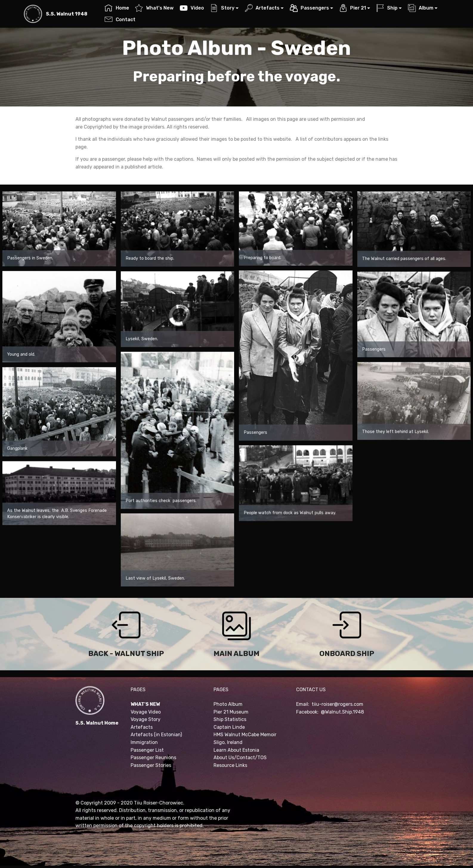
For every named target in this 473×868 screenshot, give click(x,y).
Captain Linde (229, 727)
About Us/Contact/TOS (240, 758)
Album (421, 8)
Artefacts (262, 8)
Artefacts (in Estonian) (156, 735)
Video (192, 8)
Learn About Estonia (236, 750)
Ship (387, 8)
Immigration (144, 742)
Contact (120, 20)
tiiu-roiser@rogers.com (337, 704)
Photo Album (228, 704)
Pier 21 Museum (231, 712)
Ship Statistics (230, 719)
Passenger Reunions (153, 758)
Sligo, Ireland (228, 742)
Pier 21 (353, 8)
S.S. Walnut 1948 (67, 14)
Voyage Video (146, 712)
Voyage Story (146, 719)
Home (117, 8)
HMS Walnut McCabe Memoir (245, 735)
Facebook (307, 712)
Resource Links (230, 765)
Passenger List (147, 750)
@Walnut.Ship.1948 (342, 712)
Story (222, 8)
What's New (154, 8)
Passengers (309, 8)
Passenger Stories (151, 765)
